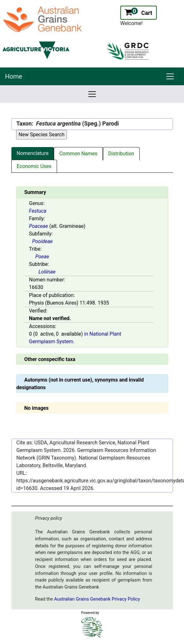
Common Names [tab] (78, 154)
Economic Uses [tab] (34, 166)
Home (14, 76)
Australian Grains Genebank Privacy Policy (97, 599)
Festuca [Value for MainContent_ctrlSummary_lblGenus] (38, 211)
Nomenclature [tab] (33, 153)
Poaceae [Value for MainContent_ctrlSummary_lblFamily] (39, 226)
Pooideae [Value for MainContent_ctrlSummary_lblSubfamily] (43, 241)
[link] (170, 76)
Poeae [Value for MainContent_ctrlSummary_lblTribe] (42, 257)
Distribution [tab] (121, 154)
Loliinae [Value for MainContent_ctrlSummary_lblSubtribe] (47, 272)
